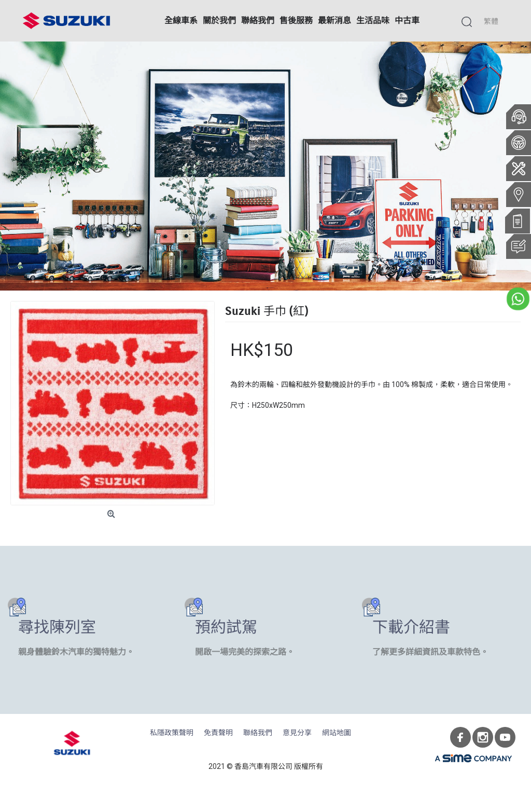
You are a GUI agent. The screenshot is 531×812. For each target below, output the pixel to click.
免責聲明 (218, 733)
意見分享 (297, 733)
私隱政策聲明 (172, 733)
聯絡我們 (258, 733)
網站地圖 (337, 733)
